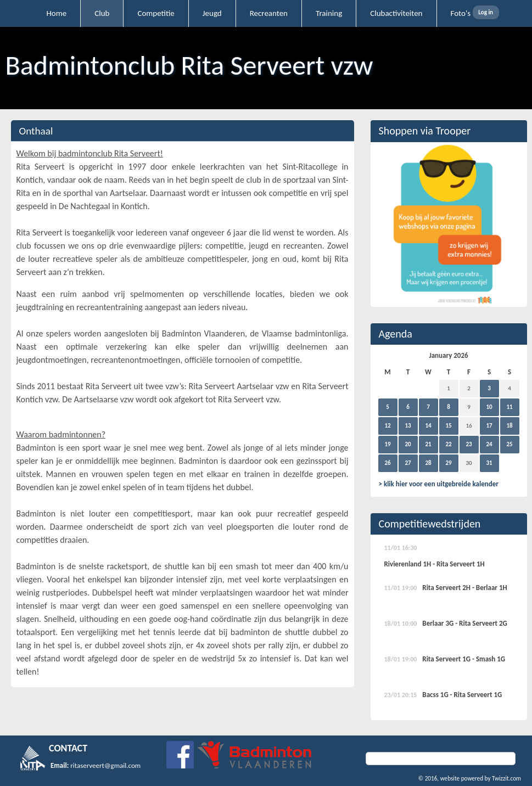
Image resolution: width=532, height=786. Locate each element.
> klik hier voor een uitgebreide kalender (439, 484)
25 (509, 444)
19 (387, 444)
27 (408, 463)
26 (387, 463)
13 (408, 426)
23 (469, 444)
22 (448, 444)
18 (509, 426)
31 (489, 463)
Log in (486, 12)
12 (387, 426)
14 (428, 426)
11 (509, 407)
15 (448, 426)
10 (489, 407)
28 (428, 463)
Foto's (461, 13)
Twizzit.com (506, 778)
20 (408, 444)
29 (448, 463)
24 (489, 444)
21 (428, 444)
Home (57, 13)
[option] (449, 224)
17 (489, 426)
